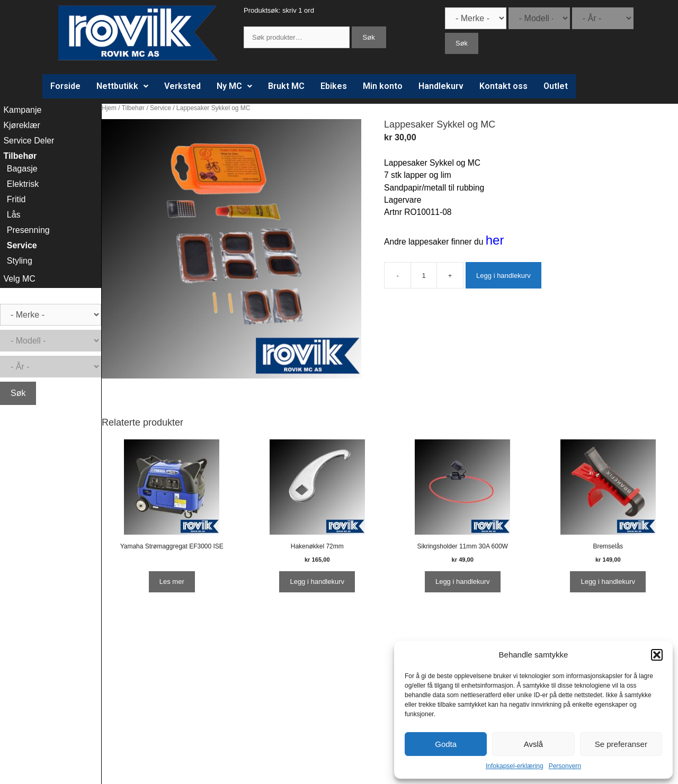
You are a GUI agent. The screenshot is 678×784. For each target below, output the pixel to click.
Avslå (533, 744)
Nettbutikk (122, 86)
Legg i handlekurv (503, 276)
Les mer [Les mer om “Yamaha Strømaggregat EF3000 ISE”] (172, 582)
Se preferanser (621, 744)
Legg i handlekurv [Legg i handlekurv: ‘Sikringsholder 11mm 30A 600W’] (463, 582)
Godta (446, 744)
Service (160, 108)
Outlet (556, 86)
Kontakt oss (503, 86)
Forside (65, 86)
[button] (657, 655)
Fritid (16, 199)
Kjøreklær (21, 125)
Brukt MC (286, 86)
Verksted (182, 86)
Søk (369, 37)
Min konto (383, 86)
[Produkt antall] (424, 275)
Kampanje (22, 110)
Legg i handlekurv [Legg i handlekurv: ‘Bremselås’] (608, 582)
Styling (20, 261)
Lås (14, 215)
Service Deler (29, 141)
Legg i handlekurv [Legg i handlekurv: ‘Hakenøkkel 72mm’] (317, 582)
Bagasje (22, 169)
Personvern (565, 766)
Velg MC (19, 279)
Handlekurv (441, 86)
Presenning (28, 230)
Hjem (109, 108)
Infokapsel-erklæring (515, 766)
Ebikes (334, 86)
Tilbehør (133, 108)
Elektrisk (23, 184)
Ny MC (234, 86)
